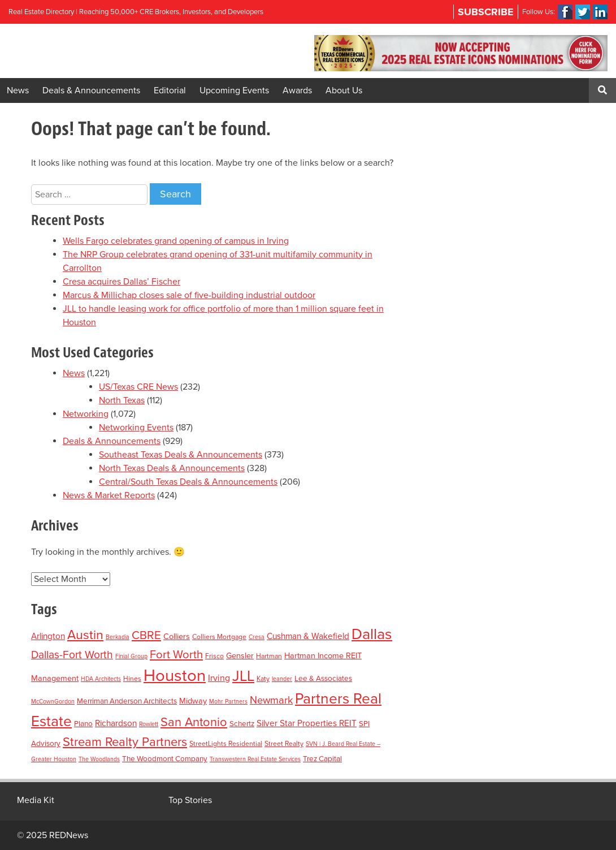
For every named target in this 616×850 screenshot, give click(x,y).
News (18, 90)
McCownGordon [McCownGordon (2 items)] (53, 702)
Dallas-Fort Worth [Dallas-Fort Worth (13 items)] (72, 655)
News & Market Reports (109, 495)
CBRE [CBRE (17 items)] (146, 635)
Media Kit (36, 800)
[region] (461, 53)
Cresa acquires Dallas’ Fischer (122, 282)
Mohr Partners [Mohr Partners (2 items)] (228, 702)
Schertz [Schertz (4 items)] (242, 724)
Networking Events (136, 428)
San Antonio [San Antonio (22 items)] (194, 722)
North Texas (122, 400)
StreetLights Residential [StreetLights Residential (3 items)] (226, 744)
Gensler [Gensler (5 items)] (240, 656)
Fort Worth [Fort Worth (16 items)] (176, 655)
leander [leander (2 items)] (282, 679)
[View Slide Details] (461, 53)
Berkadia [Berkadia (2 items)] (118, 637)
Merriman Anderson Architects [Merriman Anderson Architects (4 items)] (127, 701)
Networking (86, 414)
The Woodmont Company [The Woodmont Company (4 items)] (165, 759)
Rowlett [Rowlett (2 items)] (149, 724)
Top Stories (190, 800)
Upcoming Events (234, 90)
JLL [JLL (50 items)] (243, 676)
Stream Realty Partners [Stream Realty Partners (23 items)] (125, 742)
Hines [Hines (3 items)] (132, 679)
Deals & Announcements (91, 90)
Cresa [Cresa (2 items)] (257, 637)
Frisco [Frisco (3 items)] (214, 656)
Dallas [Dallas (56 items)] (372, 634)
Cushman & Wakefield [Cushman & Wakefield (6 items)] (308, 636)
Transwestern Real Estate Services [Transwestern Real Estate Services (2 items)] (255, 759)
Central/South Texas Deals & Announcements (188, 482)
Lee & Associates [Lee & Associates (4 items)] (323, 679)
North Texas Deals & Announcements (172, 468)
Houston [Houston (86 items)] (175, 676)
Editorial (170, 90)
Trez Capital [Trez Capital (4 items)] (322, 759)
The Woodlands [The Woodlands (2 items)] (99, 759)
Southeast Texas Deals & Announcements (181, 455)
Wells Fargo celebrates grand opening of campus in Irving (176, 241)
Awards (297, 90)
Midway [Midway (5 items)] (193, 701)
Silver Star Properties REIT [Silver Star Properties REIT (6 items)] (307, 723)
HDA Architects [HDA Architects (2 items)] (101, 679)
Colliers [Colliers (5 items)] (177, 637)
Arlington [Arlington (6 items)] (48, 636)
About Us (344, 90)
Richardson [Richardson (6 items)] (116, 723)
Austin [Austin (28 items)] (85, 635)
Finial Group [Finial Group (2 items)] (131, 656)
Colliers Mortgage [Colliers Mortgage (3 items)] (219, 637)
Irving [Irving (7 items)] (219, 678)
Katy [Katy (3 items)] (263, 679)
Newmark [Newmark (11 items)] (271, 700)
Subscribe (486, 12)
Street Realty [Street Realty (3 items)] (284, 744)
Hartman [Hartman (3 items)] (269, 656)
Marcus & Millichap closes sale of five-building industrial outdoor (189, 295)
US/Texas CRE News (138, 387)
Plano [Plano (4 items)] (83, 724)
